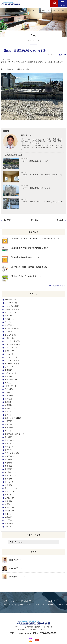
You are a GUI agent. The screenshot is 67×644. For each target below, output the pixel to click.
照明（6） (9, 479)
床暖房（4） (10, 447)
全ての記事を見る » (57, 286)
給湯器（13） (10, 492)
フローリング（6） (12, 361)
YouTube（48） (11, 300)
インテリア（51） (12, 303)
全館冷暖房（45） (12, 380)
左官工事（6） (11, 444)
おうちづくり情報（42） (15, 307)
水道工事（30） (11, 476)
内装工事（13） (11, 383)
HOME (20, 11)
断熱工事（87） (11, 457)
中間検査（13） (11, 370)
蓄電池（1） (10, 505)
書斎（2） (9, 466)
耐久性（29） (10, 498)
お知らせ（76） (11, 316)
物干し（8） (10, 482)
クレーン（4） (11, 332)
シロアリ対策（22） (13, 342)
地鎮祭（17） (10, 409)
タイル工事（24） (12, 348)
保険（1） (9, 377)
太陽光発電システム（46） (15, 434)
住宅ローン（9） (11, 374)
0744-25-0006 (24, 629)
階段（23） (9, 524)
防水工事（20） (11, 521)
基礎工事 (62, 55)
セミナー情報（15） (13, 345)
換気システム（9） (12, 454)
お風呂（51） (10, 319)
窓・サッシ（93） (12, 489)
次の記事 (7, 221)
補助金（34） (10, 508)
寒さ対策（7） (11, 438)
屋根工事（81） (11, 441)
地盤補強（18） (11, 406)
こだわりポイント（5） (14, 335)
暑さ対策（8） (11, 463)
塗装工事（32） (11, 415)
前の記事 (60, 221)
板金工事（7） (11, 470)
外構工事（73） (11, 425)
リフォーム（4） (11, 367)
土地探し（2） (11, 402)
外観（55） (9, 428)
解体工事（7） (11, 514)
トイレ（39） (10, 351)
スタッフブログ (30, 11)
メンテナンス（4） (12, 364)
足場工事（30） (11, 518)
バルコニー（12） (12, 358)
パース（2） (10, 354)
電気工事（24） (11, 527)
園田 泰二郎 (27, 136)
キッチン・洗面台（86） (15, 329)
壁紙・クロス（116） (13, 418)
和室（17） (9, 396)
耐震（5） (9, 502)
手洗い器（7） (11, 450)
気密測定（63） (11, 473)
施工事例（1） (11, 460)
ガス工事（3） (11, 326)
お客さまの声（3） (12, 310)
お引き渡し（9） (11, 313)
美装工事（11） (11, 495)
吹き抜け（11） (11, 393)
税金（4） (9, 486)
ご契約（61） (10, 339)
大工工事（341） (12, 431)
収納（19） (9, 390)
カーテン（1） (11, 323)
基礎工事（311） (12, 412)
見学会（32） (10, 511)
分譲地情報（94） (12, 386)
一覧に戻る (33, 221)
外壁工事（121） (12, 422)
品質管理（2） (11, 399)
